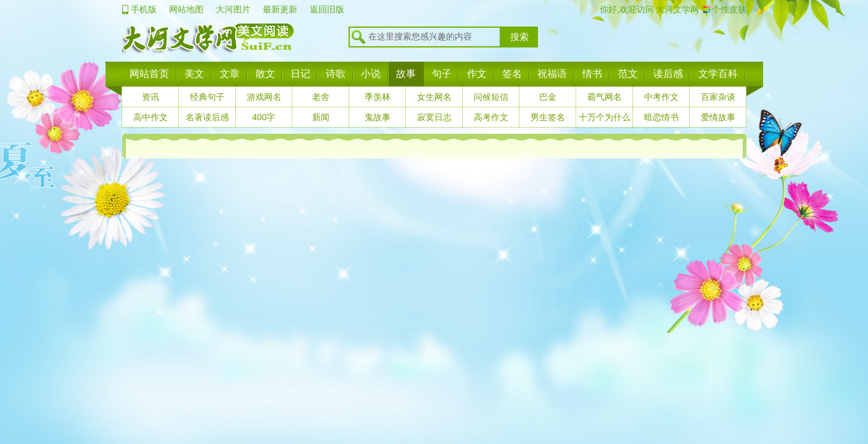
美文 (194, 74)
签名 (512, 74)
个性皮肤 (729, 9)
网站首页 (149, 74)
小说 (371, 74)
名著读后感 (207, 117)
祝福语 (552, 74)
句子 (442, 74)
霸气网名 (605, 97)
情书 (592, 74)
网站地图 (186, 9)
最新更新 (280, 9)
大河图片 (233, 9)
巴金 (548, 97)
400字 (264, 117)
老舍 (321, 97)
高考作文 (491, 117)
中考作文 (661, 97)
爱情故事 (718, 117)
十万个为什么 (605, 117)
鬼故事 (378, 117)
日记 (300, 74)
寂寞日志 (434, 117)
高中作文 (151, 117)
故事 (406, 74)
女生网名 (434, 97)
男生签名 (548, 117)
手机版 (144, 9)
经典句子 (207, 97)
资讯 (151, 97)
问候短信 (491, 97)
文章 (229, 74)
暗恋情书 (661, 117)
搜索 (519, 37)
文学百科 (718, 74)
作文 (477, 74)
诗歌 (336, 74)
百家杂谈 (718, 97)
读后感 (668, 74)
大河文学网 (677, 9)
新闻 (321, 117)
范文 (628, 74)
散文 (265, 74)
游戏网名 (264, 97)
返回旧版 (327, 9)
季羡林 (378, 97)
